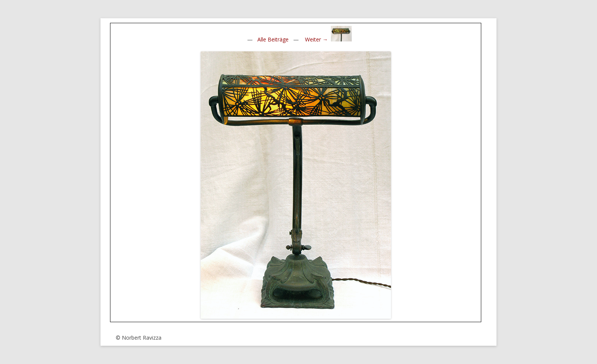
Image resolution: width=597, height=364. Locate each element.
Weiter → (316, 39)
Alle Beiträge (273, 39)
